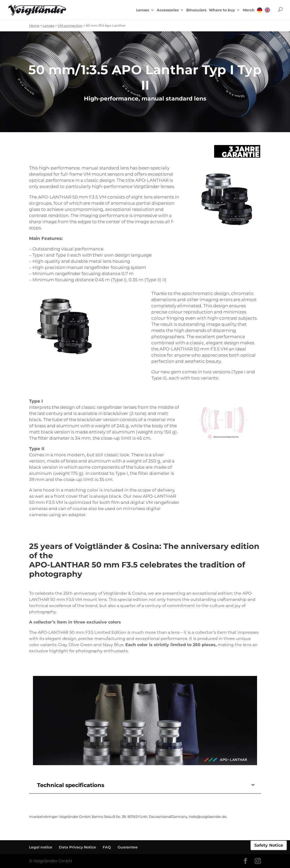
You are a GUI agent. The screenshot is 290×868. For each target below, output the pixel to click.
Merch (249, 10)
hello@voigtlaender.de (208, 817)
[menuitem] (260, 14)
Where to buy (222, 10)
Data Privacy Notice (77, 847)
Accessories (168, 10)
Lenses (143, 10)
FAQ (107, 847)
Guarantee (128, 847)
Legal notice (41, 847)
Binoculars (196, 10)
